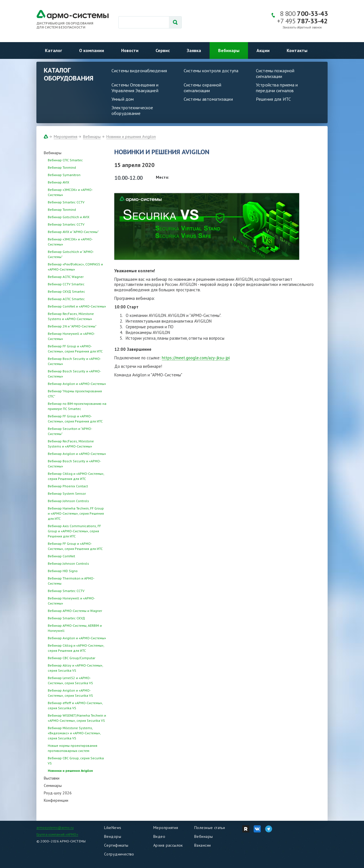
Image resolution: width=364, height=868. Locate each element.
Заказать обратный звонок (302, 27)
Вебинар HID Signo (63, 571)
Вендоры (113, 836)
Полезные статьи (210, 828)
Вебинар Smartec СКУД (66, 618)
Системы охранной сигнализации (202, 88)
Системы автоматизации (208, 99)
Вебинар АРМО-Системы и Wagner (75, 611)
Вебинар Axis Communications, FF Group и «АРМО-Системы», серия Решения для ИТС (74, 531)
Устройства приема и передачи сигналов (277, 88)
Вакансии (202, 845)
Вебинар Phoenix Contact (68, 486)
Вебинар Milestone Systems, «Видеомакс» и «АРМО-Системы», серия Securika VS (74, 733)
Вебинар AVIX (58, 182)
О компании (92, 50)
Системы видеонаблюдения (139, 71)
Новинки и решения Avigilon (131, 137)
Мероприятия (66, 137)
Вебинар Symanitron (64, 175)
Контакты (297, 50)
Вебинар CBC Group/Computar (72, 658)
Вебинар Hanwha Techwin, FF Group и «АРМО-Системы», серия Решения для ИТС (76, 513)
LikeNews (113, 828)
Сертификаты (116, 845)
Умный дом (123, 99)
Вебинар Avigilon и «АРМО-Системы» (77, 384)
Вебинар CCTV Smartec (66, 284)
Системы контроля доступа (211, 71)
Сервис (163, 50)
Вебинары (229, 50)
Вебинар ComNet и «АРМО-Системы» (77, 306)
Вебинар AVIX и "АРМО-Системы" (73, 232)
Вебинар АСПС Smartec (66, 299)
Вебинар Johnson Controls (68, 501)
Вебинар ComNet (61, 556)
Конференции (56, 800)
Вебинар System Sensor (67, 493)
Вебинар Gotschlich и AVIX (69, 217)
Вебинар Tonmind (62, 167)
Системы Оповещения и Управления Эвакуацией (135, 88)
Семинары (53, 785)
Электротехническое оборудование (132, 110)
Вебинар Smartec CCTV (66, 202)
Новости (130, 50)
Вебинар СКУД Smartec (66, 291)
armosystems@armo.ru (55, 827)
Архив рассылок (168, 845)
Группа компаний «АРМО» (57, 834)
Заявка (194, 50)
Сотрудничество (119, 854)
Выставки (52, 778)
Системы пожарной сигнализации (275, 73)
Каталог (53, 50)
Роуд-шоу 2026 (58, 793)
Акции (263, 50)
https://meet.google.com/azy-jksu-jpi (196, 358)
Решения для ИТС (273, 99)
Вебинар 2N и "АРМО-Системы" (72, 326)
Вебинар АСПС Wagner (66, 277)
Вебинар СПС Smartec (65, 160)
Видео (159, 836)
